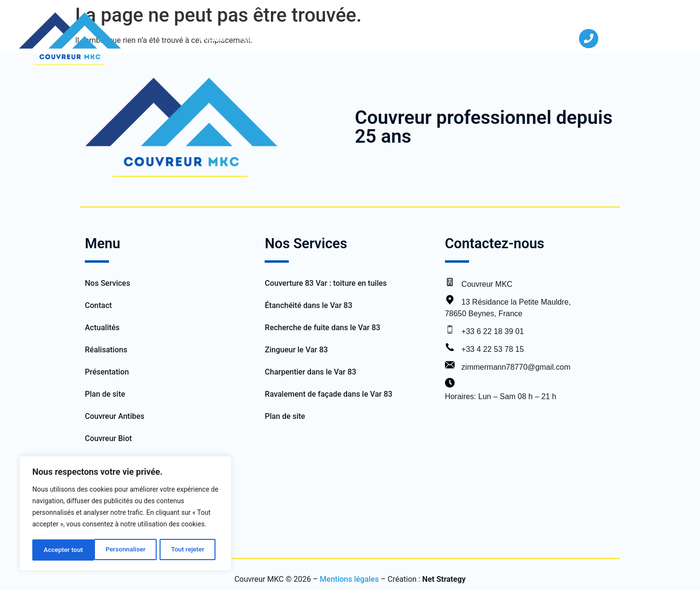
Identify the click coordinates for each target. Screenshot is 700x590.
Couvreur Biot (108, 438)
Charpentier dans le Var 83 (310, 372)
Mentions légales (349, 579)
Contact (487, 38)
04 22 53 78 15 (630, 38)
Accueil (212, 38)
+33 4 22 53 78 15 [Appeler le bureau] (492, 349)
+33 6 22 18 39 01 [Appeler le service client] (492, 331)
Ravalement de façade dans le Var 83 (329, 394)
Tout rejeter (126, 550)
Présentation (261, 38)
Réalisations (389, 38)
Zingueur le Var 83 (296, 350)
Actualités (442, 38)
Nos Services (325, 38)
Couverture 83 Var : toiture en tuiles (327, 283)
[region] (125, 514)
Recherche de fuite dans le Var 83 (323, 328)
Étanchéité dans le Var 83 (308, 305)
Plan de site (105, 394)
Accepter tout (188, 550)
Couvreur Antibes (115, 416)
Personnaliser (63, 550)
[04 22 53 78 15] (589, 39)
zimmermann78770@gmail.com (516, 367)
